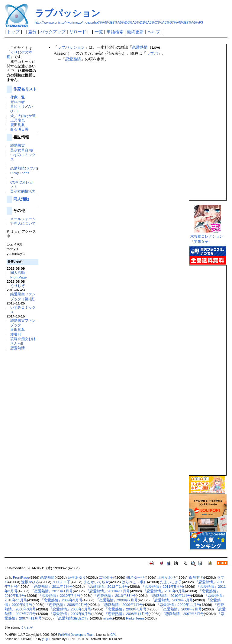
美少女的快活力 (23, 191)
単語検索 (115, 32)
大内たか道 (27, 116)
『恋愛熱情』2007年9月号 (70, 614)
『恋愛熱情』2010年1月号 (170, 596)
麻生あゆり (77, 577)
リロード (78, 32)
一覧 (99, 32)
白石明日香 (19, 129)
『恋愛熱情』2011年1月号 (52, 591)
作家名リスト (25, 89)
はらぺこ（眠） (134, 582)
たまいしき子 (171, 582)
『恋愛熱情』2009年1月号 (122, 605)
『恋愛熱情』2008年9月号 (66, 605)
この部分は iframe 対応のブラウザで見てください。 (207, 120)
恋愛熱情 (18, 168)
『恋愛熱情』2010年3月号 (114, 596)
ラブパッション (68, 13)
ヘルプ (154, 32)
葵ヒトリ (18, 106)
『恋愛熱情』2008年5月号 (125, 609)
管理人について (23, 223)
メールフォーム (23, 219)
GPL (113, 635)
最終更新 (135, 32)
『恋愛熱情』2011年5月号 (162, 587)
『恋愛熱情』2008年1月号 (70, 609)
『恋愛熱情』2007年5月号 (183, 614)
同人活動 (21, 199)
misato (108, 618)
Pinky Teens (20, 173)
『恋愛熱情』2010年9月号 (164, 591)
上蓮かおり (166, 577)
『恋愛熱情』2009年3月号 (61, 600)
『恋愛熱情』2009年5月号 (172, 600)
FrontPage (18, 277)
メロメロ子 (61, 582)
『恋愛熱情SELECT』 (72, 618)
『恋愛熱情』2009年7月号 (117, 600)
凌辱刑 (16, 334)
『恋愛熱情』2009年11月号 (178, 605)
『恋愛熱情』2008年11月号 (126, 614)
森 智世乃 (196, 577)
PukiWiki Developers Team (76, 635)
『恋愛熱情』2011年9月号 (52, 587)
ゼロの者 (18, 102)
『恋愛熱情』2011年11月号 (108, 591)
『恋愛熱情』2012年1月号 (107, 587)
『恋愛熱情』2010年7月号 (59, 596)
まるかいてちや (96, 582)
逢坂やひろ (30, 582)
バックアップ (53, 32)
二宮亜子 (106, 577)
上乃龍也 (18, 120)
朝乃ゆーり (135, 577)
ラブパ (31, 168)
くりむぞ (18, 286)
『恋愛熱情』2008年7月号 (181, 609)
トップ (13, 32)
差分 (32, 32)
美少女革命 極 (22, 150)
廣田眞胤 (18, 125)
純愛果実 (18, 145)
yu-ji (45, 639)
